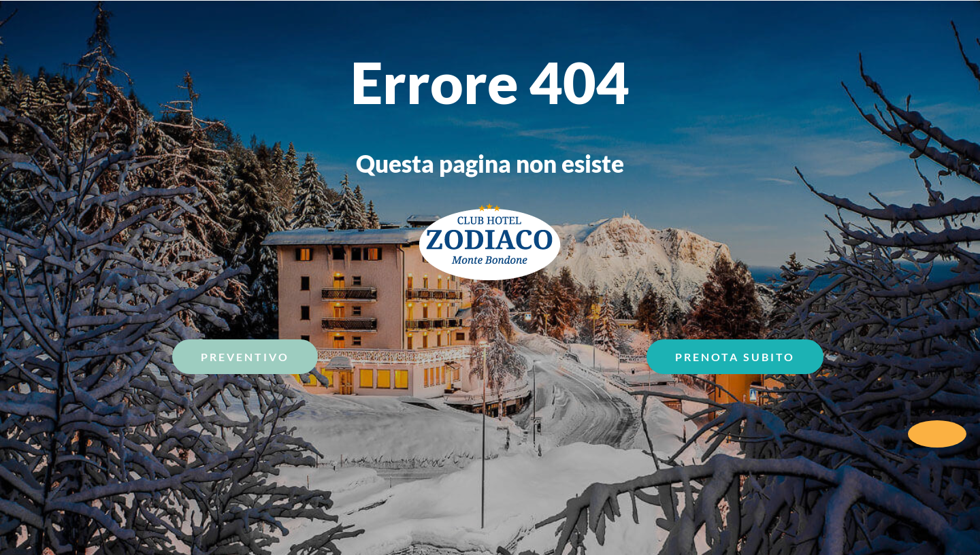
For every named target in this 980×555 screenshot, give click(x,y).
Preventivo (245, 357)
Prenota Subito (735, 357)
